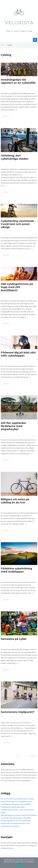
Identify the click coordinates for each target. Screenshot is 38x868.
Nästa (32, 756)
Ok (20, 865)
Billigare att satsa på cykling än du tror (15, 501)
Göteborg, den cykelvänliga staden (15, 157)
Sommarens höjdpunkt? (18, 712)
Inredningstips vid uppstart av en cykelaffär (18, 81)
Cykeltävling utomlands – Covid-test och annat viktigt (18, 224)
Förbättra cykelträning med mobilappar (16, 570)
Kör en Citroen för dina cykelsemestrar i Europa (17, 799)
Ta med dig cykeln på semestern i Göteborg (16, 818)
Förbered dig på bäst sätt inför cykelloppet (18, 354)
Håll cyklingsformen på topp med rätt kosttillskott (17, 287)
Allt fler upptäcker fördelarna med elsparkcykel (13, 426)
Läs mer (6, 116)
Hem (3, 45)
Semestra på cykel (14, 639)
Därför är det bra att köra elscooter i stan (15, 823)
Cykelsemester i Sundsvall (10, 826)
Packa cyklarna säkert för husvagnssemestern (17, 802)
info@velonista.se (7, 848)
